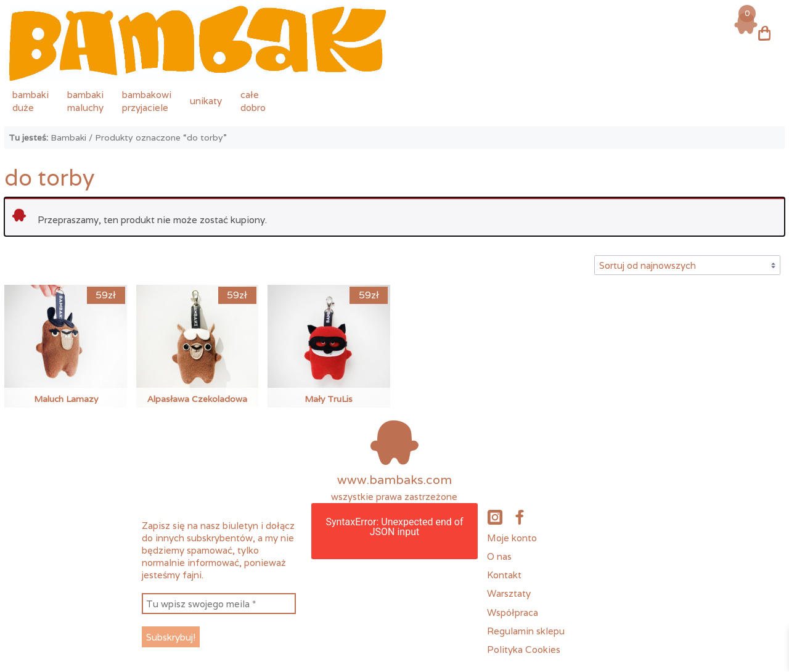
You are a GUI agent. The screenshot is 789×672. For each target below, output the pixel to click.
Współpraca (513, 612)
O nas (499, 556)
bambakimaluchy (85, 101)
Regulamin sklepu (526, 631)
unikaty (206, 100)
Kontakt (504, 575)
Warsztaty (509, 593)
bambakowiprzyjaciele (147, 101)
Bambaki (68, 137)
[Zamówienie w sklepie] (687, 265)
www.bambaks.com (394, 480)
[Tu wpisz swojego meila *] (219, 604)
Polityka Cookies (524, 649)
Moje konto (512, 538)
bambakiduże (31, 101)
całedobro (253, 101)
